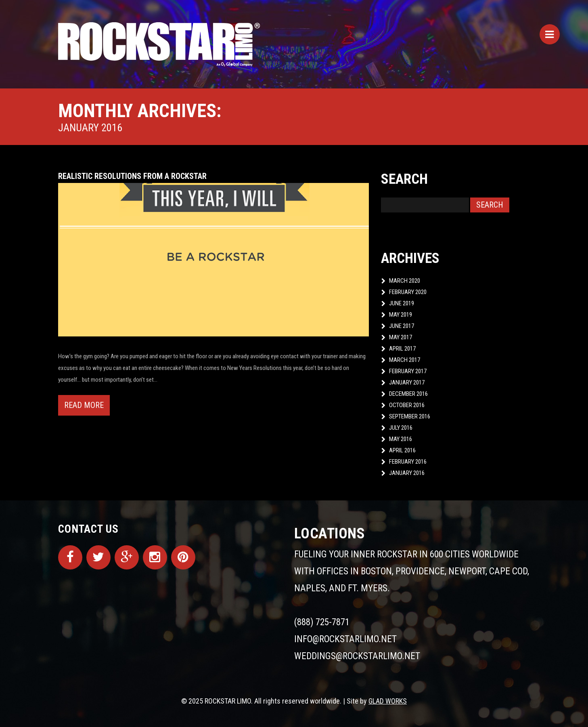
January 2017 (407, 382)
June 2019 (402, 303)
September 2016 (410, 416)
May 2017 (401, 337)
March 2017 (405, 360)
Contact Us (88, 529)
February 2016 (408, 462)
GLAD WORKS (388, 701)
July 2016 (401, 428)
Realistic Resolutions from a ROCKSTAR (132, 176)
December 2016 (408, 394)
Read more (84, 405)
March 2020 (405, 281)
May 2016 (401, 439)
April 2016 (402, 450)
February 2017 (408, 371)
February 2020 (408, 292)
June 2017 (402, 326)
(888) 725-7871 (322, 622)
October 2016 (407, 405)
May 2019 (401, 315)
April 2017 (402, 349)
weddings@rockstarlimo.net (357, 656)
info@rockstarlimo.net (345, 639)
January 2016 (407, 473)
